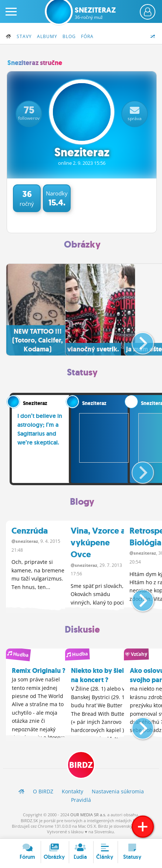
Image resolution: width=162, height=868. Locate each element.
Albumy (47, 36)
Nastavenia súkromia (118, 791)
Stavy (24, 36)
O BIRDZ (43, 791)
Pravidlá (81, 800)
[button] (137, 340)
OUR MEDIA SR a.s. (88, 815)
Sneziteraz (95, 13)
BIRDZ (81, 765)
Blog (69, 36)
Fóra (87, 36)
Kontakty (72, 791)
